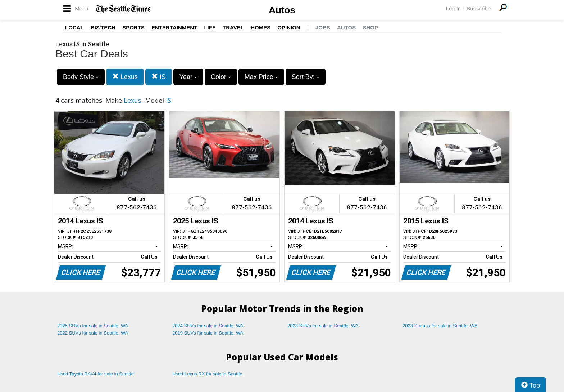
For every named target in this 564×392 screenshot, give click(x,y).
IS (159, 77)
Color (221, 77)
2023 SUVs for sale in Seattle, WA (323, 326)
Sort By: (306, 77)
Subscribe (479, 8)
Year (188, 77)
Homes (261, 27)
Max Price (261, 77)
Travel (233, 27)
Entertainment (174, 27)
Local (74, 27)
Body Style (81, 77)
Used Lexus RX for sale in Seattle (207, 374)
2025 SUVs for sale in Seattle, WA (93, 326)
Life (210, 27)
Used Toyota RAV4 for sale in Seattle (95, 374)
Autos (282, 10)
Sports (133, 27)
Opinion (289, 27)
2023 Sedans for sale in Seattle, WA (440, 326)
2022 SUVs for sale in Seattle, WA (93, 333)
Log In (453, 8)
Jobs (323, 27)
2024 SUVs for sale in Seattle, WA (208, 326)
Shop (370, 27)
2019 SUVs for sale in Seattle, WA (208, 333)
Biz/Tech (103, 27)
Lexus (125, 77)
